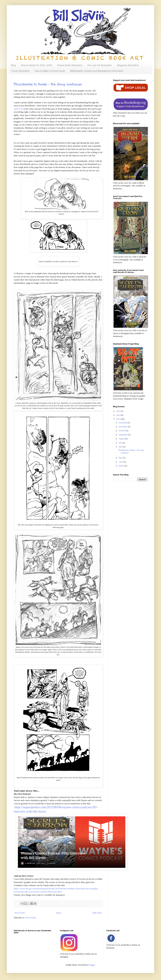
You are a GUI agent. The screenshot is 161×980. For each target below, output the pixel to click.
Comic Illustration (20, 71)
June (121, 447)
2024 (119, 415)
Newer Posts (20, 913)
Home (59, 913)
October (122, 431)
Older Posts (97, 913)
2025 (119, 411)
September (123, 435)
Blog (13, 65)
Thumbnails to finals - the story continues (48, 84)
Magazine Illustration (128, 65)
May (121, 458)
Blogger (92, 965)
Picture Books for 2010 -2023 (36, 65)
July (121, 443)
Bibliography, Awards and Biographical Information (97, 71)
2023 (119, 419)
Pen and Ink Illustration (100, 65)
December (123, 423)
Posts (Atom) (30, 918)
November (123, 427)
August (122, 439)
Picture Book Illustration (70, 65)
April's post (19, 109)
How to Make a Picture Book (50, 71)
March (122, 466)
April (121, 462)
